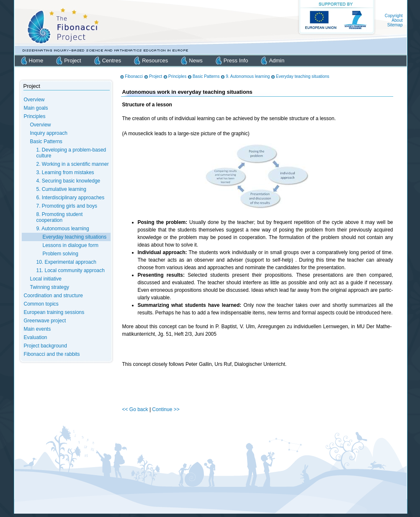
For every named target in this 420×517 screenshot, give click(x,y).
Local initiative (46, 279)
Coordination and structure (53, 296)
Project (72, 60)
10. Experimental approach (66, 262)
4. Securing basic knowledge (68, 181)
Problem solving (61, 254)
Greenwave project (45, 321)
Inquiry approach (49, 133)
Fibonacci (134, 76)
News (196, 60)
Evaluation (36, 337)
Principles (35, 116)
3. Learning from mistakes (65, 172)
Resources (155, 60)
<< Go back (136, 409)
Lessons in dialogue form (71, 245)
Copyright (394, 16)
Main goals (36, 108)
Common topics (41, 304)
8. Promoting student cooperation (60, 217)
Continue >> (166, 409)
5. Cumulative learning (61, 189)
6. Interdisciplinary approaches (71, 198)
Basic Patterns (46, 141)
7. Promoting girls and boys (67, 206)
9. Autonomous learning (63, 229)
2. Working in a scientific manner (73, 164)
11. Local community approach (71, 270)
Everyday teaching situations (75, 237)
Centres (112, 60)
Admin (277, 60)
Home (36, 60)
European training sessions (54, 312)
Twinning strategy (50, 287)
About (397, 20)
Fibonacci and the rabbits (52, 354)
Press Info (236, 60)
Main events (37, 329)
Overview (34, 100)
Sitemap (395, 25)
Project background (45, 346)
